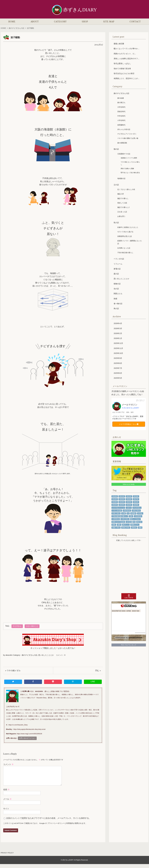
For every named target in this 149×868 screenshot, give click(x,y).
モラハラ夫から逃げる (125, 232)
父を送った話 (122, 212)
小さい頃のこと (32, 626)
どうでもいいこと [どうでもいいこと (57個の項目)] (118, 508)
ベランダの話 (119, 259)
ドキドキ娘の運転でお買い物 (128, 138)
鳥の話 (116, 308)
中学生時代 (121, 116)
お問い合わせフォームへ (27, 738)
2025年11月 (118, 348)
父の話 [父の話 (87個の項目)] (129, 522)
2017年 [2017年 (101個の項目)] (136, 499)
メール (7, 803)
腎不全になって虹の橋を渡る (130, 173)
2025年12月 (118, 343)
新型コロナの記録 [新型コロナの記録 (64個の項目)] (118, 522)
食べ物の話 (118, 304)
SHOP (85, 22)
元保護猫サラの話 (124, 154)
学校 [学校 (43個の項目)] (131, 516)
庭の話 (116, 274)
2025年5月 (118, 378)
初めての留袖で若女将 (122, 69)
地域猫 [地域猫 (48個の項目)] (133, 513)
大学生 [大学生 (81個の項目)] (140, 513)
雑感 (115, 299)
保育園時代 (121, 125)
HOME (12, 22)
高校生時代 (121, 112)
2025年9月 (118, 358)
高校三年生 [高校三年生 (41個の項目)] (126, 528)
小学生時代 (121, 120)
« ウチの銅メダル (13, 671)
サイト (6, 813)
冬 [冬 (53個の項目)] (128, 513)
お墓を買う (121, 216)
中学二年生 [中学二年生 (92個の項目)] (116, 513)
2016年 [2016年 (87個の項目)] (129, 499)
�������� (140, 633)
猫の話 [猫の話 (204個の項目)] (139, 522)
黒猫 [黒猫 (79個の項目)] (140, 528)
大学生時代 (121, 107)
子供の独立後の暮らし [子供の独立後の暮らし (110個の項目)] (120, 516)
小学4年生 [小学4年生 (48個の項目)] (138, 516)
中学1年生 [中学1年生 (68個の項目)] (127, 511)
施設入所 (121, 194)
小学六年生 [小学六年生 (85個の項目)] (125, 519)
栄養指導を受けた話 (125, 236)
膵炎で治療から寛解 (127, 168)
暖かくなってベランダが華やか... (126, 49)
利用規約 (70, 827)
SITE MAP (109, 22)
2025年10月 (118, 353)
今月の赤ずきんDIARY (130, 408)
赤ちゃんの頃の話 (124, 129)
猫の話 (116, 149)
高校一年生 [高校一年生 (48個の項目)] (116, 528)
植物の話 (117, 284)
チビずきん (17, 626)
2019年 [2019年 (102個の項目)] (122, 502)
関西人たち (118, 294)
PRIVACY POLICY (7, 857)
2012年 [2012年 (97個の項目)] (129, 496)
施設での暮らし (123, 198)
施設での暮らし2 (123, 207)
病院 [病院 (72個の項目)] (119, 525)
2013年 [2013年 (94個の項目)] (136, 496)
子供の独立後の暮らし (125, 253)
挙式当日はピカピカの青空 (124, 73)
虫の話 (116, 289)
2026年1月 (118, 338)
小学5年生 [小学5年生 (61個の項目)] (116, 519)
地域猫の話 (121, 178)
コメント (8, 764)
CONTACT (135, 22)
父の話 (116, 185)
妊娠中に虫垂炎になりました (128, 227)
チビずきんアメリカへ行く (127, 134)
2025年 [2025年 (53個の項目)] (136, 505)
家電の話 (117, 269)
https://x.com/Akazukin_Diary (18, 725)
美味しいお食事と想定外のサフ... (126, 59)
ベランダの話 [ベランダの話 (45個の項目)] (117, 511)
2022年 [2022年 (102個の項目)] (115, 505)
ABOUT (35, 22)
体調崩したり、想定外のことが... (126, 78)
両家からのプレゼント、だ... (125, 54)
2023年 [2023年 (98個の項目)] (122, 505)
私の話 (116, 223)
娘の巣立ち (121, 103)
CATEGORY (60, 22)
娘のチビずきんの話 (16, 28)
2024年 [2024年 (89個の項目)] (129, 505)
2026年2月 (118, 333)
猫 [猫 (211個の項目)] (134, 522)
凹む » (98, 671)
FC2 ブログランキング (129, 645)
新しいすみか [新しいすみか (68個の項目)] (135, 519)
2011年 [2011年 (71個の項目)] (122, 496)
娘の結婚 (121, 98)
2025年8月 (118, 363)
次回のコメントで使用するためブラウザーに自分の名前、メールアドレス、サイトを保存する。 (48, 822)
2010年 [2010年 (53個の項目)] (115, 496)
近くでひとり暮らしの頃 (126, 189)
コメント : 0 (61, 655)
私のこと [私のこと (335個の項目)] (126, 525)
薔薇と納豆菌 (119, 44)
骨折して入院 (122, 203)
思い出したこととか (46, 655)
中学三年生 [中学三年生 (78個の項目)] (136, 511)
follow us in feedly (129, 484)
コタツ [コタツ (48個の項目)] (129, 508)
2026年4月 (118, 323)
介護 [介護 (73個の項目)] (124, 513)
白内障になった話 (124, 248)
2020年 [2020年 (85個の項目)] (129, 502)
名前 (6, 793)
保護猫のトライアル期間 (129, 158)
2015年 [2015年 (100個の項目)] (122, 499)
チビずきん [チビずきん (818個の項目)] (137, 508)
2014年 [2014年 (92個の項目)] (115, 499)
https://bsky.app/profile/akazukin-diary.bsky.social (29, 729)
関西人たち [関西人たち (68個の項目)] (135, 525)
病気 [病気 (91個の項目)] (114, 525)
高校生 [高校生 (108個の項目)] (134, 528)
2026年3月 (118, 328)
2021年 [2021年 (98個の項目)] (136, 502)
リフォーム (118, 264)
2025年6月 (118, 373)
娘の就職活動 (122, 143)
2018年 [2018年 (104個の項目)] (115, 502)
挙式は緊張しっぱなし (122, 63)
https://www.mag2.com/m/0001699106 (30, 734)
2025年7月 (118, 368)
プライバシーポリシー (56, 827)
